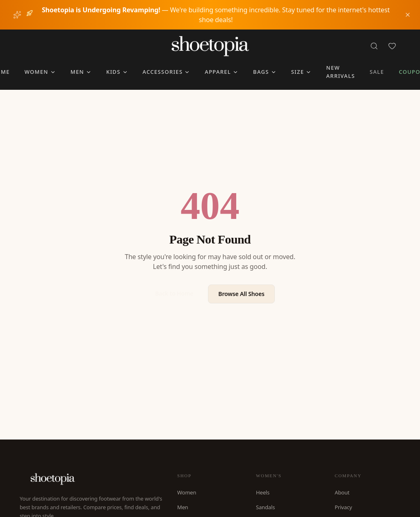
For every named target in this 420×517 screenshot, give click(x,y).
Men (81, 72)
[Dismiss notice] (408, 15)
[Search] (374, 46)
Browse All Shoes (241, 294)
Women (40, 72)
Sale (377, 72)
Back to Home (174, 293)
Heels (263, 492)
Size (301, 72)
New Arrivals (340, 72)
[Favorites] (392, 46)
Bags (265, 72)
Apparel (221, 72)
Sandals (265, 507)
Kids (117, 72)
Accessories (167, 72)
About (342, 492)
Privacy (343, 507)
